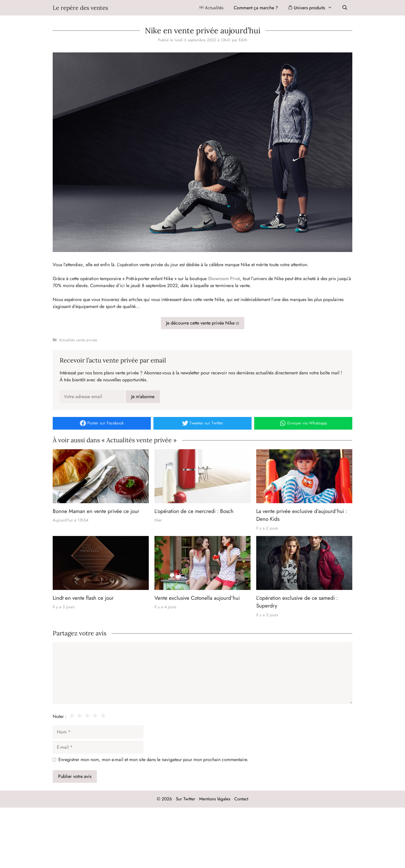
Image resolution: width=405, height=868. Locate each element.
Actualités (211, 8)
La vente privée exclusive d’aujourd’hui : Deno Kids (302, 515)
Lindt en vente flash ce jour (83, 598)
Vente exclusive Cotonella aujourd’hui (197, 598)
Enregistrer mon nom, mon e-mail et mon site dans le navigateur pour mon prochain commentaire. (153, 760)
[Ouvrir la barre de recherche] (345, 8)
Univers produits (313, 8)
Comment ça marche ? (256, 8)
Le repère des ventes (80, 8)
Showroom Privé (224, 279)
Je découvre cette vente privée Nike (200, 323)
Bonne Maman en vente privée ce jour (96, 511)
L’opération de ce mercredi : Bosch (194, 511)
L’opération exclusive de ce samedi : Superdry (297, 602)
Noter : (60, 716)
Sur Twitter (186, 799)
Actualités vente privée (78, 340)
